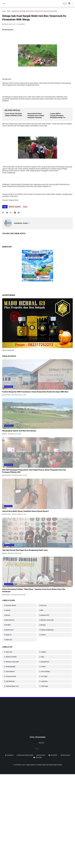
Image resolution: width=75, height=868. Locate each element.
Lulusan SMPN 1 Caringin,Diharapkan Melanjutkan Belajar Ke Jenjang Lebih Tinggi (58, 116)
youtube (39, 757)
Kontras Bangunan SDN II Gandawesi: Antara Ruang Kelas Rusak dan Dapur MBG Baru (35, 391)
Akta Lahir (9, 651)
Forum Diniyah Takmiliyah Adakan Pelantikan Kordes (14, 115)
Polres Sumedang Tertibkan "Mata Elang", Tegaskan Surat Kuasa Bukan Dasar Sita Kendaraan (34, 590)
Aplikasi (43, 651)
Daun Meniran (10, 671)
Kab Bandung (10, 681)
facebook (10, 755)
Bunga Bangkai (10, 666)
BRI (42, 610)
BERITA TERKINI (15, 207)
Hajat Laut (9, 639)
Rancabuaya (9, 425)
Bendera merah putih (47, 619)
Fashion (43, 634)
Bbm (43, 656)
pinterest (54, 755)
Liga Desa (44, 681)
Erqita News (31, 764)
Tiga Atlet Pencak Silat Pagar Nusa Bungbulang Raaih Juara (25, 550)
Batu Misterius (10, 619)
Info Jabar (44, 676)
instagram (66, 755)
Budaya (43, 624)
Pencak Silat (9, 544)
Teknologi (8, 505)
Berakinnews (45, 661)
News (9, 11)
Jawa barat (9, 386)
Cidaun (43, 666)
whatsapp (42, 755)
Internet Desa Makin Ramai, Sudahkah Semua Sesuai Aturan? (26, 511)
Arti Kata (44, 605)
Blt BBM (8, 624)
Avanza (8, 610)
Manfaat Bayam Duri (12, 686)
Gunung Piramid (11, 676)
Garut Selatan (45, 671)
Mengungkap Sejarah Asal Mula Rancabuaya (19, 430)
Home (4, 11)
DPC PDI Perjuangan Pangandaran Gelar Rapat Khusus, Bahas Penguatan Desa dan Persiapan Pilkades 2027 (34, 470)
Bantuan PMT (45, 614)
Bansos (8, 614)
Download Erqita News (25, 755)
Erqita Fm (9, 634)
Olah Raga (44, 686)
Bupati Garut (10, 629)
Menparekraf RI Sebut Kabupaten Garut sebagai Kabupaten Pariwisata (36, 115)
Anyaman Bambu (11, 605)
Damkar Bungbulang (47, 629)
